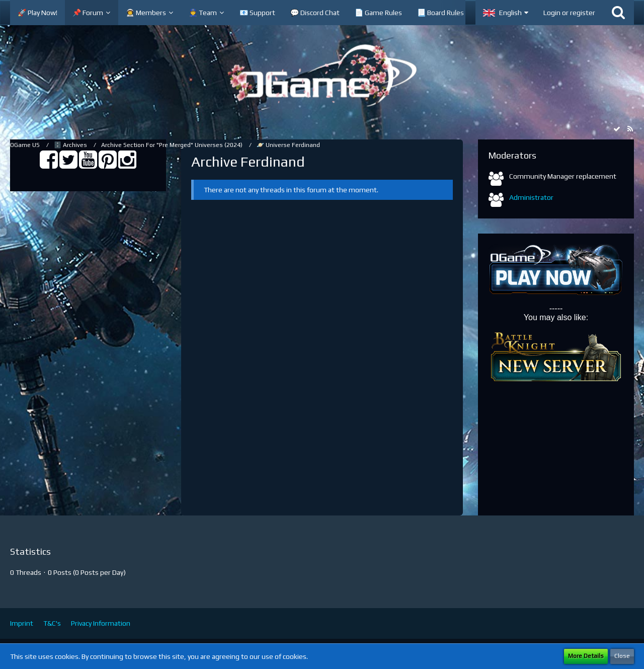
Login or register (569, 13)
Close (622, 656)
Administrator (531, 197)
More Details (586, 656)
